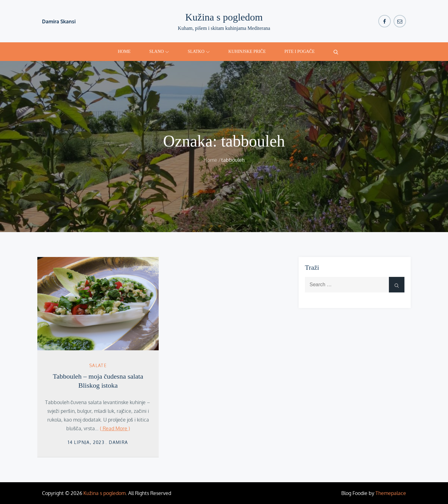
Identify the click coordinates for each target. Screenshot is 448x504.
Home (124, 51)
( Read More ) (115, 428)
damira (118, 442)
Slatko (199, 51)
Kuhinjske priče (247, 51)
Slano (159, 51)
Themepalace (391, 493)
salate (98, 365)
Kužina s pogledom (224, 17)
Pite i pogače (299, 51)
